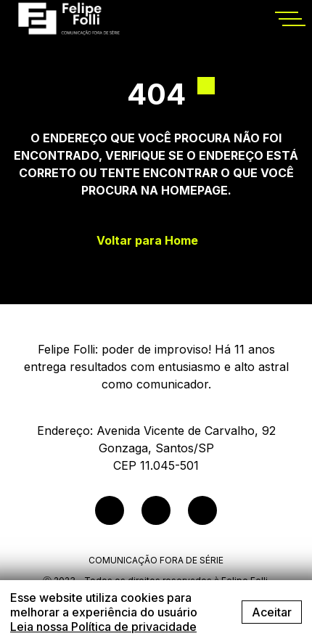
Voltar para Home (147, 241)
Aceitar (272, 612)
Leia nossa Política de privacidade (103, 627)
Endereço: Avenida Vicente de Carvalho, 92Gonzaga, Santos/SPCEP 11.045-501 (156, 448)
